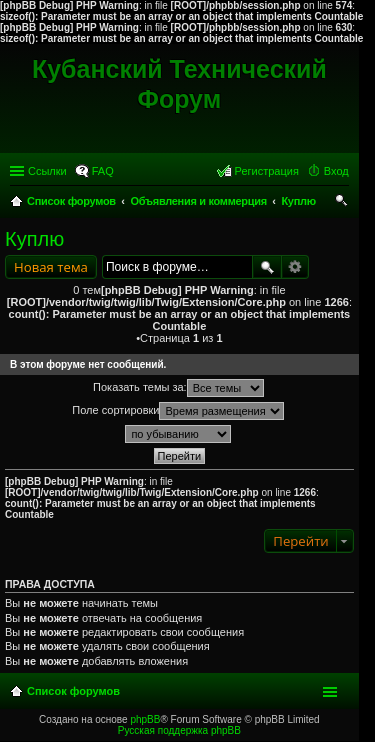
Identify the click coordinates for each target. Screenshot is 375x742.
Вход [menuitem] (336, 171)
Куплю (34, 239)
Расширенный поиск (295, 267)
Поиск (267, 267)
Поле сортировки (178, 411)
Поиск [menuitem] (342, 203)
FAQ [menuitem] (103, 171)
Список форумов (73, 691)
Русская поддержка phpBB (179, 730)
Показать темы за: (178, 388)
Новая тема (51, 267)
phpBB (145, 719)
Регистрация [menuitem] (267, 171)
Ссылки (47, 171)
